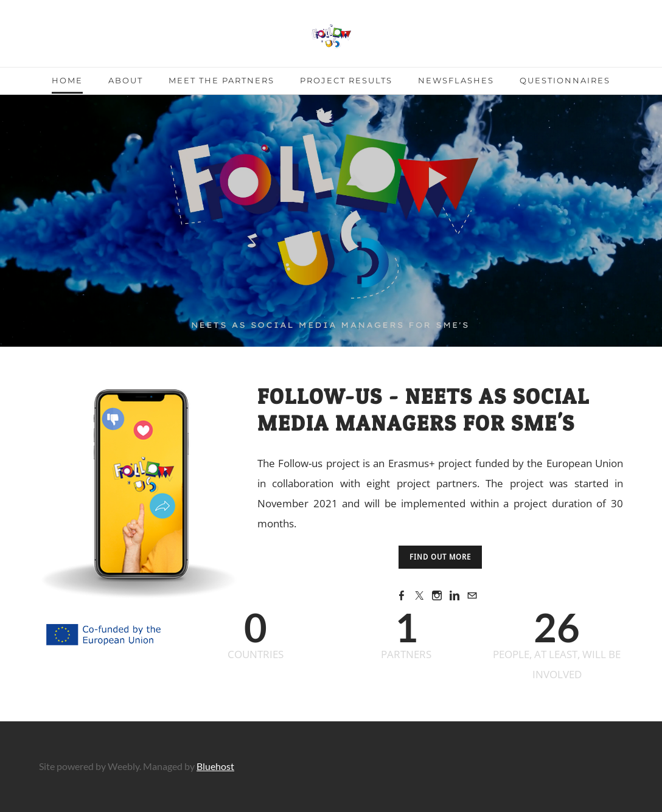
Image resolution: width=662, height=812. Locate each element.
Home (67, 80)
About (126, 80)
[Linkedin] (455, 595)
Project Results (346, 80)
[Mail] (472, 595)
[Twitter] (419, 595)
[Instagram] (437, 595)
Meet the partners (221, 80)
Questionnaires (565, 80)
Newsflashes (456, 80)
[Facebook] (402, 595)
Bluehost (215, 766)
